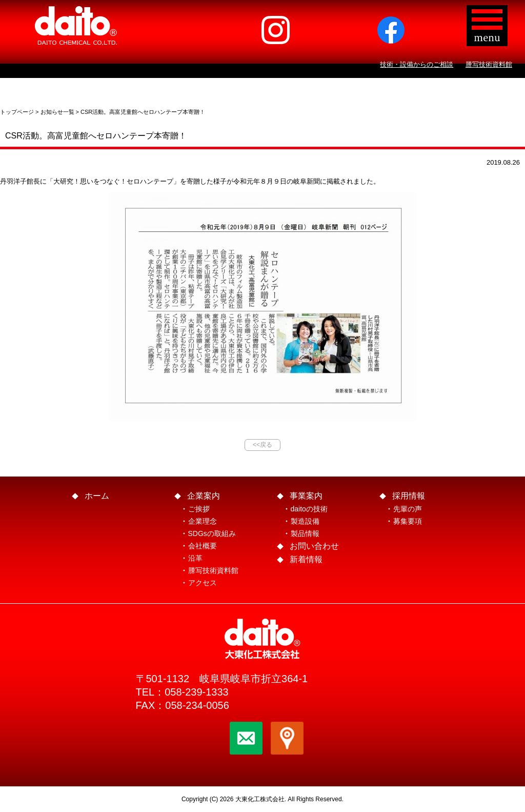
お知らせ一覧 (57, 112)
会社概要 (203, 546)
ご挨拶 (199, 509)
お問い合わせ (314, 546)
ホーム (97, 496)
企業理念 (203, 521)
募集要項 (408, 521)
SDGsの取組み (212, 533)
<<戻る (262, 445)
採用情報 (409, 496)
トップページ (17, 112)
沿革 (195, 558)
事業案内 (306, 496)
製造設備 (305, 521)
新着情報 (306, 559)
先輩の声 (408, 509)
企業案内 (204, 496)
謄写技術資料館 (489, 64)
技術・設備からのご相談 (417, 64)
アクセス (203, 583)
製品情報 (305, 533)
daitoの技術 (309, 509)
